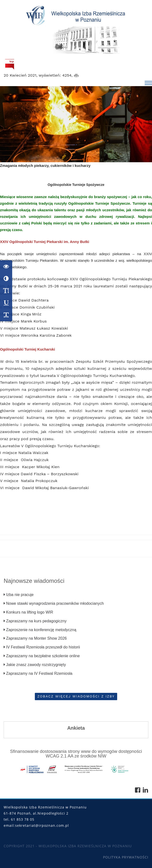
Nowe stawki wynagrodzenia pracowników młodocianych (54, 603)
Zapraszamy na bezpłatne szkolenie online (42, 656)
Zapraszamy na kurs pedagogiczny (35, 621)
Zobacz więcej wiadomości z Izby (76, 696)
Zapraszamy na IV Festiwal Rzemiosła (38, 673)
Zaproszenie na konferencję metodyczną (40, 630)
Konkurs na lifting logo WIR (28, 612)
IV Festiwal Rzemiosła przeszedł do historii (42, 647)
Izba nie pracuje (19, 595)
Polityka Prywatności (126, 857)
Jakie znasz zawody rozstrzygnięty (35, 665)
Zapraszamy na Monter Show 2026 (35, 638)
